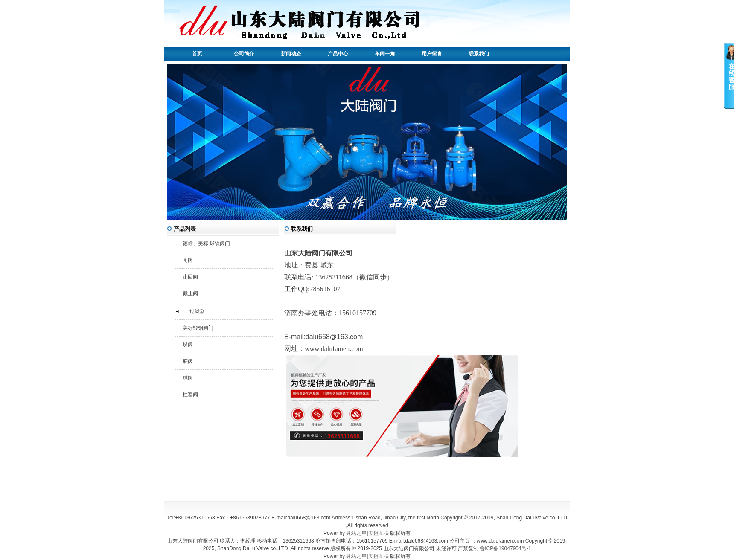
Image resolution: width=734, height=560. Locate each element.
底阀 (188, 361)
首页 (197, 54)
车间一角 (385, 54)
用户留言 (432, 54)
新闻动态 (291, 54)
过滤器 (197, 311)
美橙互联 (379, 533)
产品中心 (338, 54)
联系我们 (479, 54)
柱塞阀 (190, 395)
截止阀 (190, 293)
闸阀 (188, 260)
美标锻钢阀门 (198, 328)
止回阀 (190, 277)
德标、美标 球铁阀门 (206, 244)
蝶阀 (188, 345)
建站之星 (356, 533)
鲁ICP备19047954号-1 (505, 548)
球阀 (188, 378)
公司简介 (244, 54)
